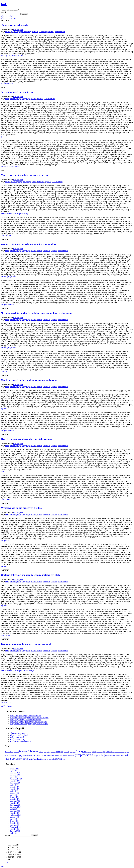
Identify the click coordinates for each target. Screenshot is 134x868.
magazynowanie (117, 752)
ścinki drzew (5, 499)
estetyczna (73, 752)
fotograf (89, 752)
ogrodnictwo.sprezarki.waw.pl (21, 741)
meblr (13, 755)
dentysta (60, 752)
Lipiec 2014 (14, 833)
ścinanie (35, 32)
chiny (49, 752)
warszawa (41, 182)
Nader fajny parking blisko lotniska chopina (25, 720)
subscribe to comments (9, 18)
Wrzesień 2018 (15, 789)
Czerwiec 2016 (15, 807)
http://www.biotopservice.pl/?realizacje (15, 214)
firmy (85, 752)
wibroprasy (43, 32)
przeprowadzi (71, 756)
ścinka (34, 182)
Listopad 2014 (15, 825)
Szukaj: (4, 12)
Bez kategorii (18, 30)
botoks (41, 752)
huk (2, 866)
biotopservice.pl (7, 702)
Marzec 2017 (14, 793)
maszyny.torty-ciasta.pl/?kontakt (12, 56)
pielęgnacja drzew (7, 304)
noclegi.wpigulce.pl (17, 737)
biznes (34, 751)
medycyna (20, 755)
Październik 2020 (16, 779)
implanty (100, 752)
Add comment (60, 32)
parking (51, 755)
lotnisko (109, 752)
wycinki (4, 409)
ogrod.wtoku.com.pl (17, 739)
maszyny (17, 32)
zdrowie (58, 759)
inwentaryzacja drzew (9, 348)
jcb (12, 32)
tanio (122, 756)
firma (7, 99)
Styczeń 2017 (15, 797)
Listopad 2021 (15, 773)
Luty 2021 (13, 777)
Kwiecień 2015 (15, 815)
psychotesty (109, 755)
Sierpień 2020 (15, 783)
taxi (126, 755)
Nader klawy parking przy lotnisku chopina (25, 716)
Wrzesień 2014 (15, 829)
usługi (26, 759)
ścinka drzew (6, 635)
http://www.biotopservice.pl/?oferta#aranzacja (17, 670)
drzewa (8, 32)
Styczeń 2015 (15, 821)
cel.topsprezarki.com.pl (18, 733)
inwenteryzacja (17, 182)
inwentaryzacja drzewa (9, 277)
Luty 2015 (13, 819)
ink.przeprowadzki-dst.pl (19, 735)
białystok (25, 751)
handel (94, 752)
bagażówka (8, 752)
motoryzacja (37, 755)
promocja (65, 756)
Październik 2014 (16, 827)
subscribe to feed (7, 16)
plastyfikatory (26, 32)
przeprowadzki (84, 755)
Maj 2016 (13, 809)
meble (8, 755)
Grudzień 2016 (15, 799)
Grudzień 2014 (15, 823)
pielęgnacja (26, 99)
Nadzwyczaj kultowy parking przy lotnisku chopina (28, 722)
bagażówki (15, 752)
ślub (64, 759)
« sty (7, 862)
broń (45, 752)
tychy (20, 759)
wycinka (50, 32)
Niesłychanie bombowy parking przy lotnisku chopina (29, 724)
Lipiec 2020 (14, 785)
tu (2, 137)
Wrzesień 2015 (15, 813)
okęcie (45, 755)
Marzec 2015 (14, 817)
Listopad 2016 (15, 801)
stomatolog (117, 755)
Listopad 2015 (15, 811)
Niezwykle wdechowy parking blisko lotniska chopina (29, 718)
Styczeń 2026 (15, 769)
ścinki (3, 472)
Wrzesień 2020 (15, 781)
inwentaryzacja (15, 99)
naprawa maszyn (7, 83)
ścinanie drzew (6, 235)
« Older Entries (6, 706)
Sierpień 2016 (15, 805)
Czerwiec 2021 (15, 775)
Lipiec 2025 (14, 771)
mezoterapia (28, 756)
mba (128, 752)
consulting (53, 752)
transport (11, 759)
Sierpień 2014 (15, 831)
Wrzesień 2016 (15, 803)
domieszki (66, 752)
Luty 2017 (13, 795)
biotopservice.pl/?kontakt (10, 167)
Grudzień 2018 (15, 787)
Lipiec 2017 (14, 791)
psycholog (99, 755)
